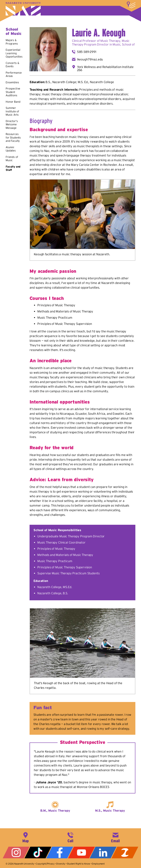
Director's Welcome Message (12, 124)
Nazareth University (23, 9)
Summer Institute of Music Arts (12, 111)
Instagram (16, 853)
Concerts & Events (12, 65)
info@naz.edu (116, 837)
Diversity (61, 864)
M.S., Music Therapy (110, 810)
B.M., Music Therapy (55, 810)
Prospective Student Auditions (13, 92)
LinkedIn (103, 853)
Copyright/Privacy (45, 864)
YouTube (81, 853)
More (131, 5)
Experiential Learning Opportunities (14, 53)
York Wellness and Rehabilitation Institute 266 (105, 68)
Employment (98, 864)
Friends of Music (12, 159)
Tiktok (38, 853)
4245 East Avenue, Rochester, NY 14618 (25, 837)
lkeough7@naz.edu (90, 59)
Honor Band (13, 102)
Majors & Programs (12, 42)
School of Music (14, 31)
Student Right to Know (78, 864)
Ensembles (12, 82)
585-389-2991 (87, 52)
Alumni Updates (11, 149)
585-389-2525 (70, 837)
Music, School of (124, 44)
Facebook (60, 853)
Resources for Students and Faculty (13, 137)
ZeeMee (125, 853)
